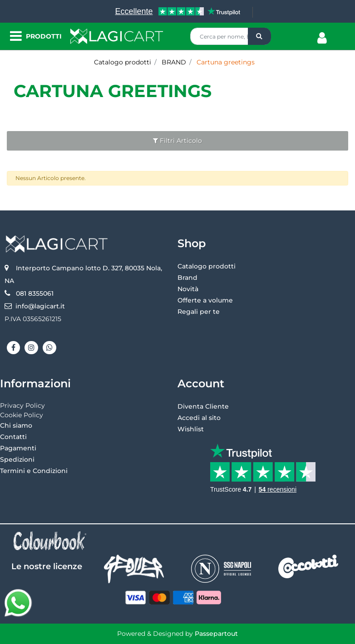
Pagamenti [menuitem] (18, 448)
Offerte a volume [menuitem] (205, 300)
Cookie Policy (22, 415)
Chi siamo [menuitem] (16, 425)
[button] (259, 36)
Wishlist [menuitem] (191, 429)
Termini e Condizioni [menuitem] (34, 471)
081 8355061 (35, 293)
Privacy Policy (22, 405)
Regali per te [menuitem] (199, 312)
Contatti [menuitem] (13, 437)
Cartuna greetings (113, 91)
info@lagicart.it (40, 306)
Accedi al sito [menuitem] (199, 418)
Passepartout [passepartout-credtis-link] (216, 634)
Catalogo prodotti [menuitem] (207, 266)
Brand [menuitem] (187, 278)
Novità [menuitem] (188, 289)
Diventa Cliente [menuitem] (203, 406)
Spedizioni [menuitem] (17, 459)
